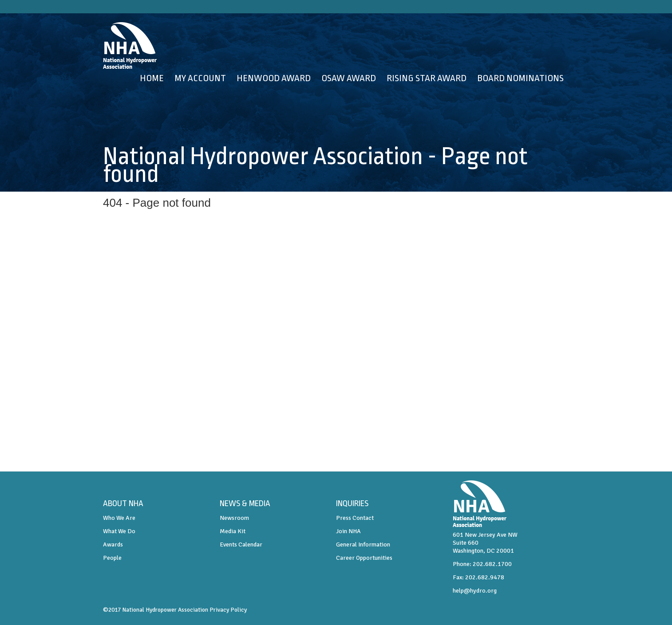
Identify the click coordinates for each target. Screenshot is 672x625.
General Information (363, 544)
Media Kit (233, 531)
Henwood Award (274, 78)
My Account (200, 78)
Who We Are (119, 518)
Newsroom (234, 518)
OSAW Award (349, 78)
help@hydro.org (475, 591)
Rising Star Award (427, 78)
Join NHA (348, 531)
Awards (113, 544)
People (112, 558)
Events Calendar (241, 544)
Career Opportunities (364, 558)
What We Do (119, 531)
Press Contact (355, 518)
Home (152, 78)
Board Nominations (520, 78)
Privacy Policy (228, 610)
